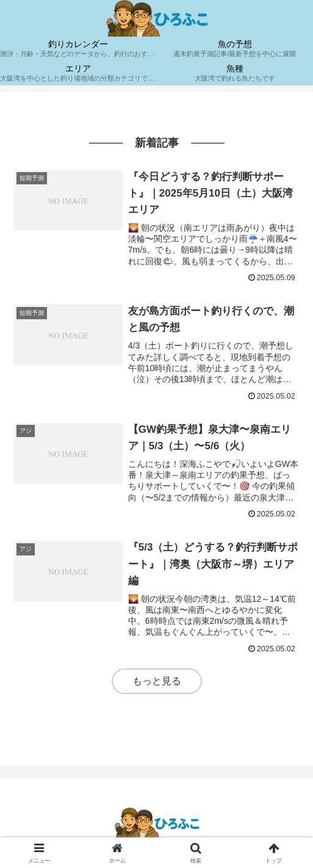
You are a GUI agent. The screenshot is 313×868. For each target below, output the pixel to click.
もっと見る (157, 681)
